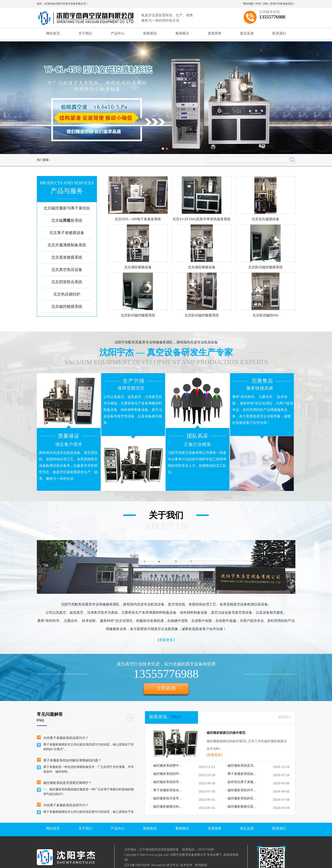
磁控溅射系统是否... (241, 765)
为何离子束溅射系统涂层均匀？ (66, 738)
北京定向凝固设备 (265, 219)
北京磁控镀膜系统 (67, 307)
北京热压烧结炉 (67, 294)
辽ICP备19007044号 (137, 865)
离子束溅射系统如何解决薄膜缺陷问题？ (72, 761)
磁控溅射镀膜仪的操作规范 (226, 733)
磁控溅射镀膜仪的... (166, 806)
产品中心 (118, 33)
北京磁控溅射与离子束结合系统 (67, 214)
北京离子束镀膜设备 (67, 233)
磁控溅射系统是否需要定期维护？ (68, 783)
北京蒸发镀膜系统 (67, 257)
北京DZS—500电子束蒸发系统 (138, 219)
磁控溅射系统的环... (166, 774)
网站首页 (53, 33)
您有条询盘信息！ (283, 4)
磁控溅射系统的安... (241, 798)
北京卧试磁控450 (265, 315)
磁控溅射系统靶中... (166, 765)
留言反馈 (247, 33)
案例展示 (182, 33)
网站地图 (248, 4)
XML (265, 4)
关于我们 (85, 33)
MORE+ (284, 717)
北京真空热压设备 (67, 270)
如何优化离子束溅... (241, 782)
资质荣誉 (215, 33)
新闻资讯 (150, 33)
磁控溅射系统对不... (241, 790)
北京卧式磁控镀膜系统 (265, 267)
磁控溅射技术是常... (166, 798)
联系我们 (279, 33)
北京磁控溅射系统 (67, 220)
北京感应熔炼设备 (138, 267)
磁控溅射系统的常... (166, 782)
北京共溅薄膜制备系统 (67, 245)
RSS (258, 4)
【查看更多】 (166, 640)
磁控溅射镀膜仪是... (241, 806)
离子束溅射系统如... (241, 774)
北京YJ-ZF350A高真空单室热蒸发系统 (202, 219)
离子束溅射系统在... (166, 790)
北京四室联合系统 (67, 282)
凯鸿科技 (201, 865)
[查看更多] (214, 755)
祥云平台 (173, 865)
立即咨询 (166, 688)
